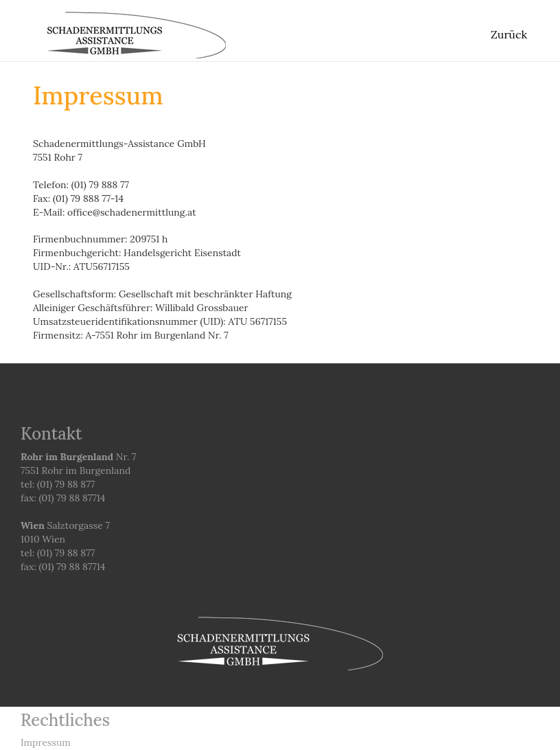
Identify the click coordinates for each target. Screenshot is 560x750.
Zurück (509, 34)
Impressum (46, 742)
